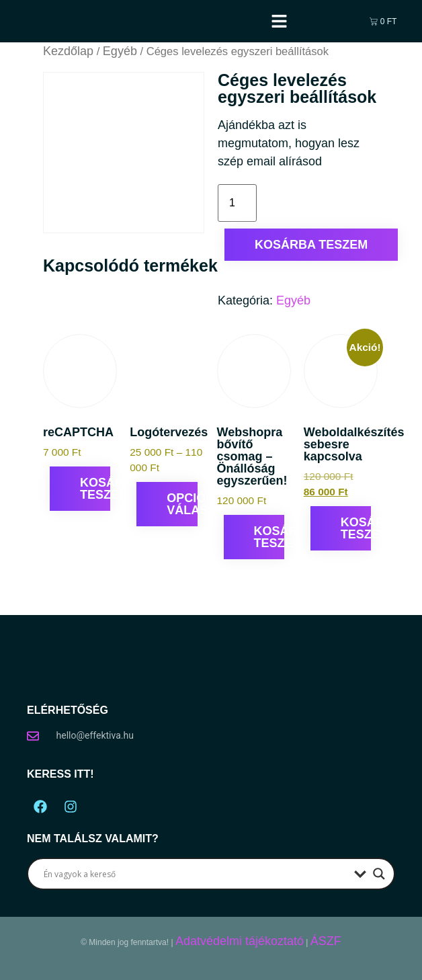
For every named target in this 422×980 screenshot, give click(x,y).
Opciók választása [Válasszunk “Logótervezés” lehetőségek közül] (182, 504)
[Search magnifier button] (379, 874)
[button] (280, 22)
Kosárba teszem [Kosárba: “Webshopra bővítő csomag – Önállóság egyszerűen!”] (269, 537)
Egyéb (120, 51)
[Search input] (196, 874)
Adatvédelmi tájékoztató (240, 941)
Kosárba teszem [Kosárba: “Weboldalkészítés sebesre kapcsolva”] (356, 528)
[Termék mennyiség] (237, 203)
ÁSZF (326, 941)
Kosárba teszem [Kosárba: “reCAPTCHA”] (95, 489)
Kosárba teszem (311, 245)
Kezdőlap (68, 51)
